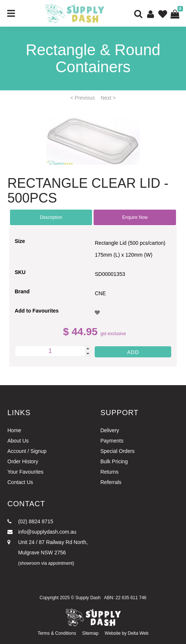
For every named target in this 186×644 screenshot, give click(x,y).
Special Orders (118, 451)
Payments (112, 441)
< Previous (83, 98)
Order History (23, 461)
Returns (110, 472)
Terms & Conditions (57, 633)
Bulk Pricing (114, 461)
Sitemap (90, 633)
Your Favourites (26, 472)
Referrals (111, 482)
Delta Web (138, 633)
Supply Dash (88, 598)
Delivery (110, 430)
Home (14, 430)
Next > (108, 98)
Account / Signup (27, 451)
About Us (18, 441)
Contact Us (20, 482)
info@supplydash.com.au (42, 532)
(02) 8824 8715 (30, 521)
